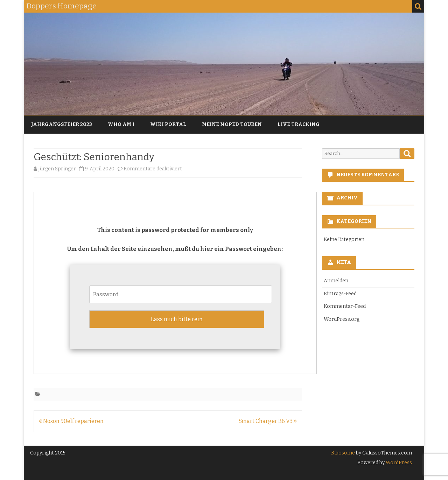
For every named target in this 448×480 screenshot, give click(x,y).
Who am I (121, 124)
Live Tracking (299, 124)
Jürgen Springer (57, 169)
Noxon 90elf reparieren (71, 421)
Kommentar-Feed (345, 306)
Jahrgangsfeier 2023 (62, 124)
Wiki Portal (168, 124)
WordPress (398, 463)
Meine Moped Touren (232, 124)
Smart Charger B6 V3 (268, 421)
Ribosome (343, 453)
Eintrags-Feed (340, 294)
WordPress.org (342, 319)
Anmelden (336, 281)
